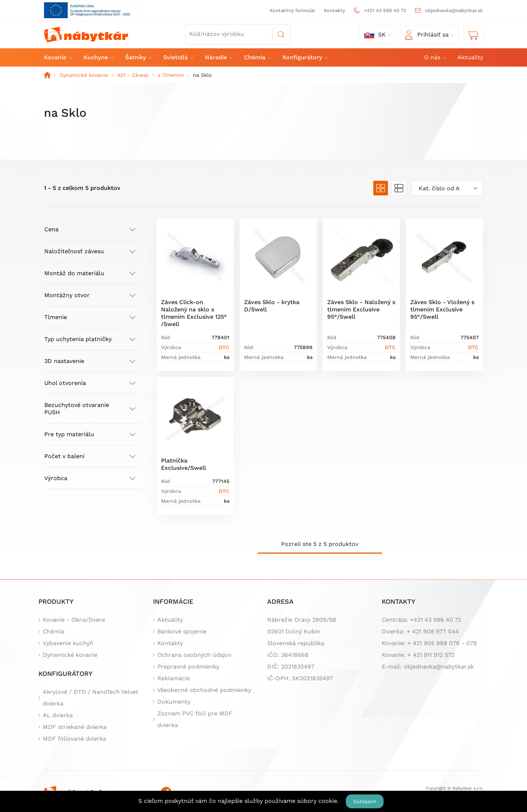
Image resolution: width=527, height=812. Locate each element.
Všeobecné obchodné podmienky (204, 690)
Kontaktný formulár (292, 10)
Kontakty (334, 10)
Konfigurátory (305, 57)
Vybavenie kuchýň (68, 643)
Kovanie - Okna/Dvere (74, 620)
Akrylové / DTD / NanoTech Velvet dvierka (91, 698)
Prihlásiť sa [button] (427, 35)
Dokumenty (174, 702)
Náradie (218, 57)
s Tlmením (171, 75)
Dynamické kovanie (84, 75)
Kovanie (57, 57)
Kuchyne (98, 57)
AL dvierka (58, 715)
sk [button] (375, 35)
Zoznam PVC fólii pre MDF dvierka (195, 719)
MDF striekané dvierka (75, 727)
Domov (47, 75)
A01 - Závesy (133, 75)
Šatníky (138, 57)
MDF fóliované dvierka (74, 739)
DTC (224, 347)
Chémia (257, 57)
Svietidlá (178, 57)
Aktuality (470, 57)
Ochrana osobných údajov (194, 655)
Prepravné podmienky (188, 667)
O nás (435, 57)
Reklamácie (174, 678)
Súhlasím (365, 801)
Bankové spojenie (182, 631)
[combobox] (447, 188)
